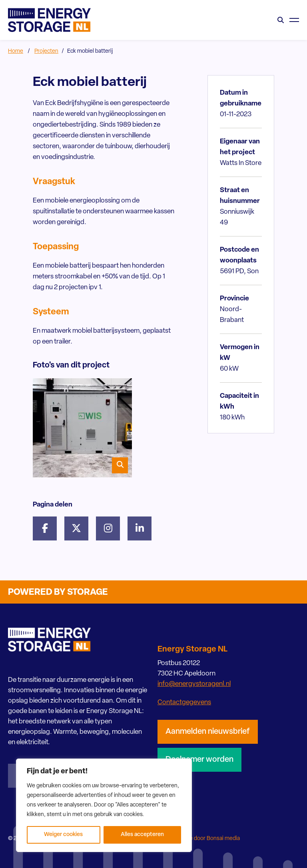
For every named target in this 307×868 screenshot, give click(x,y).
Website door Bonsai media (206, 839)
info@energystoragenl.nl (194, 684)
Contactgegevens (184, 702)
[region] (104, 805)
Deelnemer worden (199, 760)
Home (16, 51)
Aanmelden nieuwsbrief (208, 732)
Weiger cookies (63, 835)
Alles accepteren (142, 835)
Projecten (46, 51)
